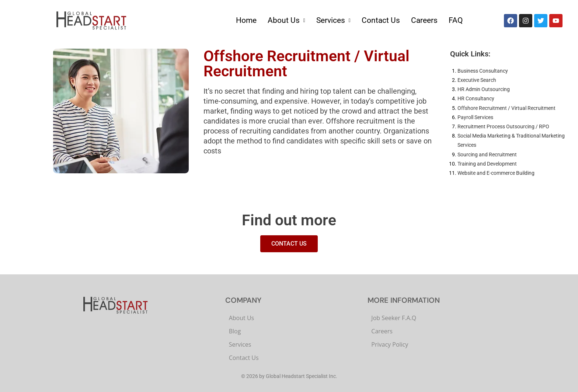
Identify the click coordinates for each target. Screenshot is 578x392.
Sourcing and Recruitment (487, 155)
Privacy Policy (390, 344)
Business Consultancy (483, 71)
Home (246, 20)
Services (333, 20)
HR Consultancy (476, 98)
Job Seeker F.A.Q (394, 318)
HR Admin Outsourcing (484, 89)
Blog (235, 331)
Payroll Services (475, 117)
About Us (286, 20)
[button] (286, 20)
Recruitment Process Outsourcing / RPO (503, 126)
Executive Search (477, 80)
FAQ (456, 20)
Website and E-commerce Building (496, 173)
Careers (424, 20)
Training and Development (487, 164)
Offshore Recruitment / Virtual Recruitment (506, 108)
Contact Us (381, 20)
